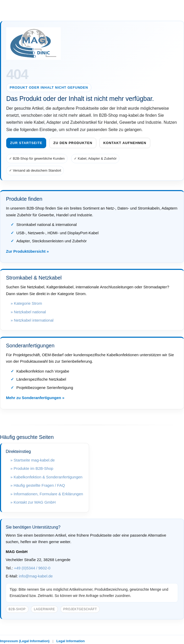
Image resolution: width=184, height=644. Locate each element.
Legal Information (70, 641)
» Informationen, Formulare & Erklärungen (47, 494)
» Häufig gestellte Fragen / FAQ (38, 485)
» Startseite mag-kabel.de (33, 460)
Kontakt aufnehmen (125, 143)
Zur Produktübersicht (26, 251)
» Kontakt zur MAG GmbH (33, 502)
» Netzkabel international (32, 320)
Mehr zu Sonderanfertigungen (34, 398)
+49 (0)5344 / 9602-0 (32, 568)
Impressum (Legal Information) (25, 641)
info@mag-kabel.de (36, 576)
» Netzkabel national (28, 312)
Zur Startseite (26, 143)
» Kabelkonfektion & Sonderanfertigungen (46, 477)
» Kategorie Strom (26, 303)
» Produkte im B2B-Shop (32, 468)
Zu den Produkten (73, 143)
